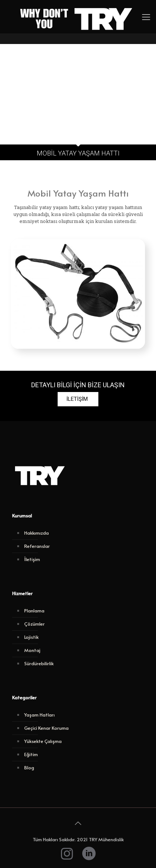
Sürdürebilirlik (39, 663)
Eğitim (31, 754)
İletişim (32, 559)
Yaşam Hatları (39, 715)
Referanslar (37, 546)
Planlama (34, 611)
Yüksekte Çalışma (43, 741)
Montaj (32, 650)
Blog (29, 768)
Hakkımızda (37, 533)
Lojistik (31, 637)
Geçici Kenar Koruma (46, 728)
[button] (78, 399)
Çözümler (35, 624)
